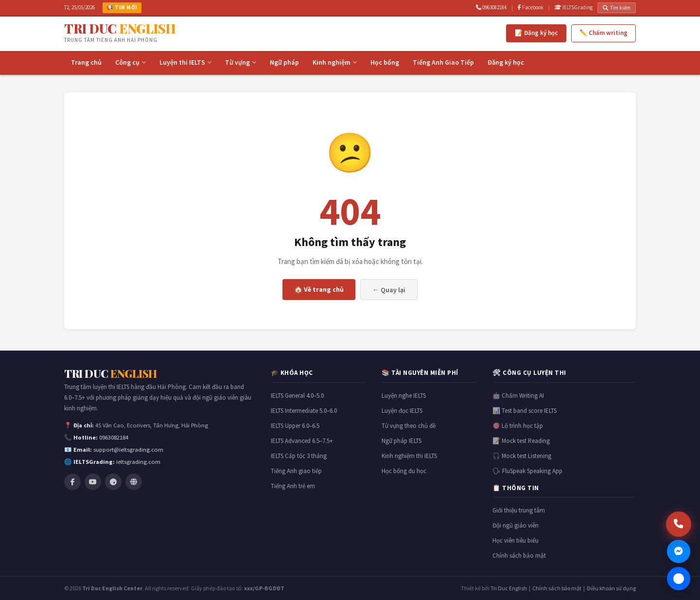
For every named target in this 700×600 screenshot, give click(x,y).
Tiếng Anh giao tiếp (296, 471)
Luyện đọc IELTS (402, 411)
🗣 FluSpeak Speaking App (527, 471)
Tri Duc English (509, 588)
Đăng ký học (506, 62)
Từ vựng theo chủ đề (409, 426)
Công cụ (131, 62)
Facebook (531, 7)
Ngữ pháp (284, 62)
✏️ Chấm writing (604, 33)
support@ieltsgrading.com (128, 450)
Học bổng (385, 62)
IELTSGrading (574, 7)
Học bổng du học (404, 471)
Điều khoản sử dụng (611, 588)
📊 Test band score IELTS (525, 411)
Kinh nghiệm (335, 62)
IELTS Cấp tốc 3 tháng (299, 456)
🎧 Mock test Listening (522, 456)
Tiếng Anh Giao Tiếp (443, 62)
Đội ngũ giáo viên (516, 525)
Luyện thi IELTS (185, 62)
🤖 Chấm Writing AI (518, 396)
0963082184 (491, 7)
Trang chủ (86, 62)
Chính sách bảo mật (519, 556)
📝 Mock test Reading (521, 441)
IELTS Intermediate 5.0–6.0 (304, 411)
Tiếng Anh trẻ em (293, 486)
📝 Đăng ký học (536, 33)
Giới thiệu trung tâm (519, 510)
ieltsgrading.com (138, 462)
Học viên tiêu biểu (516, 540)
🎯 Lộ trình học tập (518, 426)
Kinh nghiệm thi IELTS (409, 456)
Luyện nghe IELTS (404, 396)
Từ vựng (241, 62)
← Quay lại (389, 290)
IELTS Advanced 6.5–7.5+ (302, 441)
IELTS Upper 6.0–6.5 (295, 426)
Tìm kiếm (617, 8)
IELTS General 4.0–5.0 (297, 396)
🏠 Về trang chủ (319, 289)
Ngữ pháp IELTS (402, 441)
